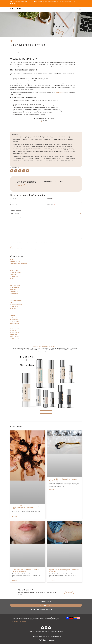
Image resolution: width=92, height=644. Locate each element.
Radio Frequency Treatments (18, 311)
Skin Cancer (14, 317)
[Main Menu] (80, 10)
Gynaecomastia (15, 287)
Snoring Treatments (16, 326)
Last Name (50, 198)
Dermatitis (13, 274)
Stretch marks (14, 328)
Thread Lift (14, 334)
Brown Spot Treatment (17, 268)
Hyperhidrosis (14, 291)
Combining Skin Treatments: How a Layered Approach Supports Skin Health (27, 506)
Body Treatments (15, 285)
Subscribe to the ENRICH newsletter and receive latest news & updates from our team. (34, 242)
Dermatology (14, 276)
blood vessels (59, 93)
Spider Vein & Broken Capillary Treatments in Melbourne (64, 570)
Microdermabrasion (16, 300)
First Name (13, 198)
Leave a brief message (16, 217)
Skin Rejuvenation (15, 321)
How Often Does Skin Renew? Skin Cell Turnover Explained (26, 570)
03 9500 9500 (47, 601)
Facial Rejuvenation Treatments (19, 283)
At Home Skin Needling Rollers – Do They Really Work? (63, 480)
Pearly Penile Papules (16, 304)
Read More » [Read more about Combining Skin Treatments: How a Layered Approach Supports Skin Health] (15, 516)
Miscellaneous (14, 339)
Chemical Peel (14, 270)
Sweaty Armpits (15, 330)
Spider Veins (14, 341)
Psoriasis (13, 308)
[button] (12, 171)
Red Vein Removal (15, 313)
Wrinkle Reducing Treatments (19, 263)
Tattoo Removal (15, 332)
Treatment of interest (16, 210)
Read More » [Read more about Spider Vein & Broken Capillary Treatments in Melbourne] (52, 580)
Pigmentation (14, 306)
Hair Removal (14, 293)
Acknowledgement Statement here (19, 621)
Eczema (12, 278)
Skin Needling (14, 319)
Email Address (14, 204)
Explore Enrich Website (43, 609)
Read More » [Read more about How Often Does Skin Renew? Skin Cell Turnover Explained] (15, 580)
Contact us (44, 122)
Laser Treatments (15, 296)
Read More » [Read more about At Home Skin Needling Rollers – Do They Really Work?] (52, 489)
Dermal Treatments (16, 272)
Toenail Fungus (15, 336)
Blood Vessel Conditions (17, 266)
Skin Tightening (15, 324)
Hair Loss (13, 289)
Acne (12, 259)
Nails (12, 302)
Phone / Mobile (51, 204)
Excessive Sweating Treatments (19, 281)
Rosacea (13, 315)
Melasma (13, 298)
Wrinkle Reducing (15, 261)
